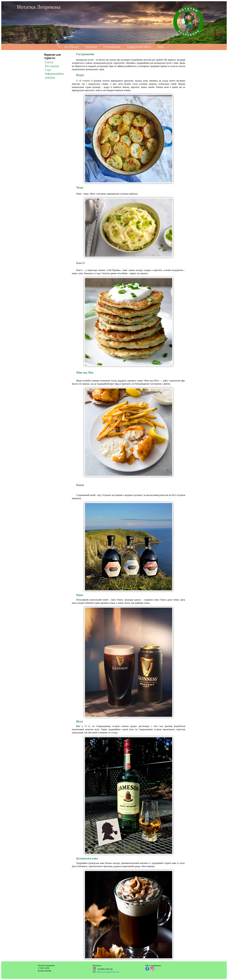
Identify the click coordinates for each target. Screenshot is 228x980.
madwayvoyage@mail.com (108, 972)
